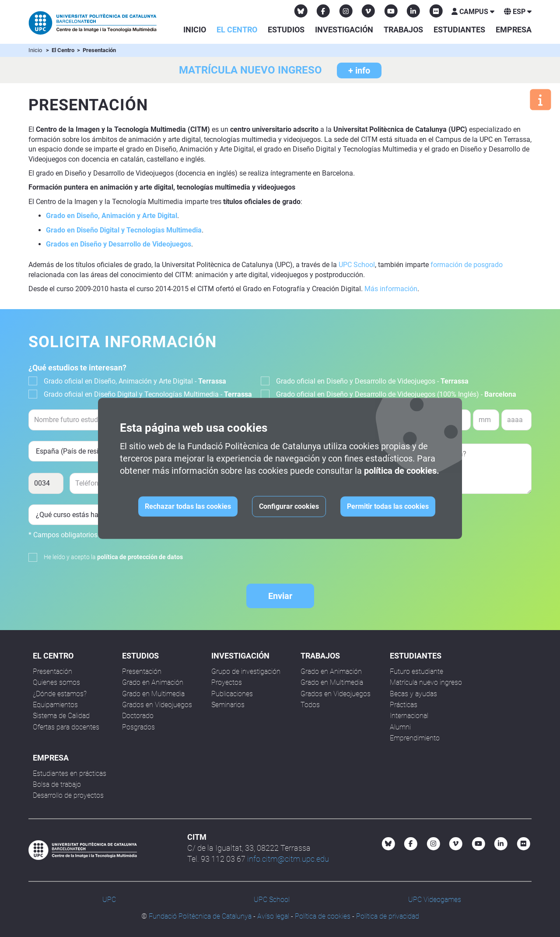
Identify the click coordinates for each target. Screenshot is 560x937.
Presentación (52, 671)
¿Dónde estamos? (60, 694)
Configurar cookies (289, 506)
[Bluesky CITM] (301, 11)
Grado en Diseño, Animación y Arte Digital (112, 216)
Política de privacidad (388, 916)
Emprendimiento (415, 738)
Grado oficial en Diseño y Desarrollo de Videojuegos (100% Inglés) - (396, 394)
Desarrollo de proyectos (68, 795)
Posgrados (138, 727)
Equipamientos (55, 705)
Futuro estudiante (416, 671)
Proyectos (227, 682)
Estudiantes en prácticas (70, 773)
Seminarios (228, 705)
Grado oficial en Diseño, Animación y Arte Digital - (135, 381)
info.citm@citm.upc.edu (288, 859)
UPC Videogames (435, 900)
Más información (391, 289)
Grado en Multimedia (153, 694)
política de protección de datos (140, 557)
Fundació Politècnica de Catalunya (200, 916)
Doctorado (138, 716)
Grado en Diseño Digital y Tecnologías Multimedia (124, 230)
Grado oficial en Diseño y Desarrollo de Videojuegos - (372, 381)
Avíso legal (273, 916)
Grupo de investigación (246, 671)
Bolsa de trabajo (57, 784)
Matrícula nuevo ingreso (426, 682)
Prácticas (404, 705)
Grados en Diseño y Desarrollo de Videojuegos (119, 244)
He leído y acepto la (113, 557)
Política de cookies (323, 916)
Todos (310, 705)
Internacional (409, 716)
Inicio (195, 30)
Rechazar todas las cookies (188, 506)
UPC (109, 900)
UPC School (357, 265)
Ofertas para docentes (66, 727)
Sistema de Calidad (61, 716)
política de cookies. (402, 471)
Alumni (400, 727)
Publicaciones (232, 694)
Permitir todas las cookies (388, 506)
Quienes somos (56, 682)
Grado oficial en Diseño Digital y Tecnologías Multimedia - (148, 394)
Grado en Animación (153, 682)
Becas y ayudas (413, 694)
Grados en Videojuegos (157, 705)
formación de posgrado (467, 265)
